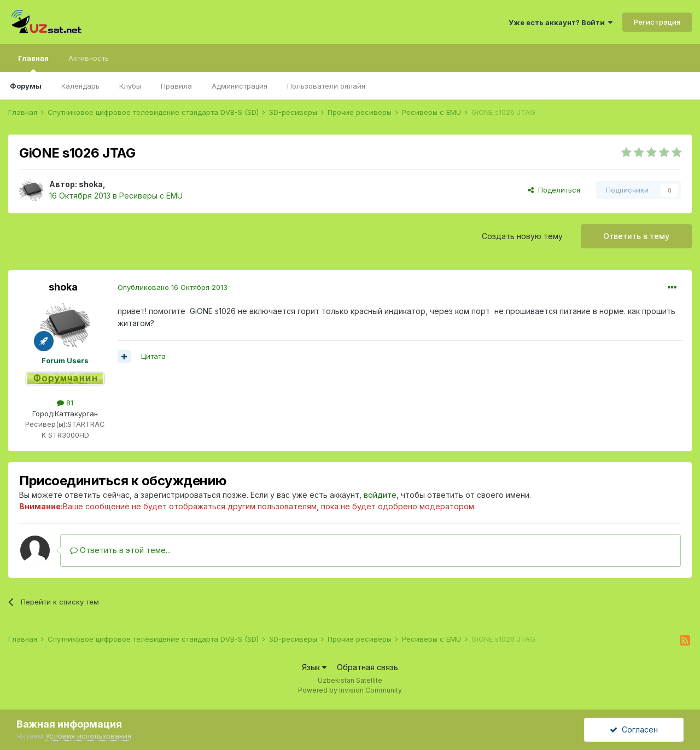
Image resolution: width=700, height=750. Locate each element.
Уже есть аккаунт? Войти (561, 22)
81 (65, 403)
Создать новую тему (522, 236)
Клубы (130, 86)
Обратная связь (367, 667)
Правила (176, 86)
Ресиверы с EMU (151, 196)
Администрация (240, 86)
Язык (314, 667)
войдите (380, 495)
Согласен (634, 729)
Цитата (153, 356)
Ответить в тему (636, 236)
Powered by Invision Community (350, 690)
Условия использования (88, 736)
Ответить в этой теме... (120, 550)
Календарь (80, 86)
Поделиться (554, 190)
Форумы (26, 86)
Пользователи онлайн (326, 86)
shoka (91, 184)
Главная (33, 63)
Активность (89, 58)
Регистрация (657, 22)
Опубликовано (173, 287)
